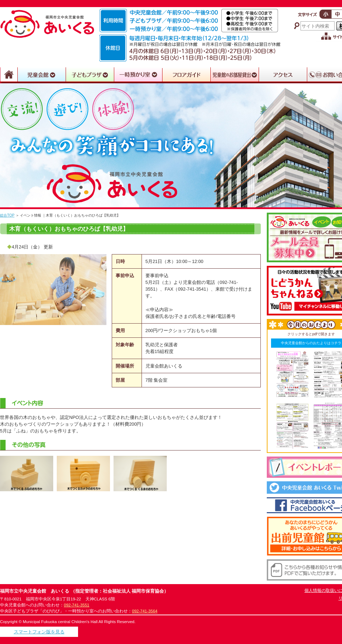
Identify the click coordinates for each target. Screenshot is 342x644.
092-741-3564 (145, 611)
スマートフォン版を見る (39, 632)
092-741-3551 (77, 605)
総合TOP (7, 215)
